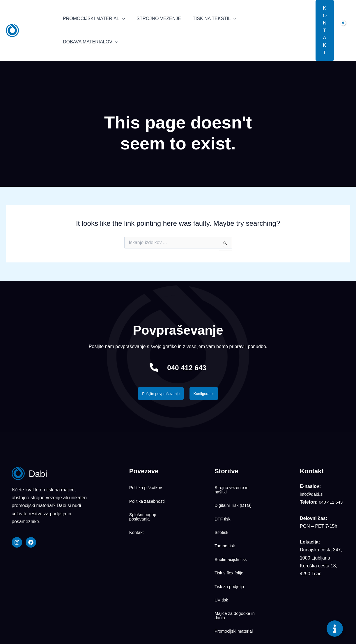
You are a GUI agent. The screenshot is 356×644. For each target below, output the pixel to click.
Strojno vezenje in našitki (233, 490)
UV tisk (222, 569)
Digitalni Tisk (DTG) (235, 502)
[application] (121, 19)
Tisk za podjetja (231, 560)
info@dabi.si (313, 496)
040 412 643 (187, 367)
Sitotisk (222, 521)
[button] (307, 30)
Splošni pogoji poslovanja (144, 509)
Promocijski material (235, 593)
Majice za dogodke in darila (236, 581)
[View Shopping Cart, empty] (345, 30)
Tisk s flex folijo (230, 550)
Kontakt (137, 521)
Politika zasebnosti (149, 497)
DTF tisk (223, 511)
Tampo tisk (226, 531)
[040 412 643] (149, 368)
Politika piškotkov (147, 488)
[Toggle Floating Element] (335, 629)
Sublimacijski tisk (232, 540)
